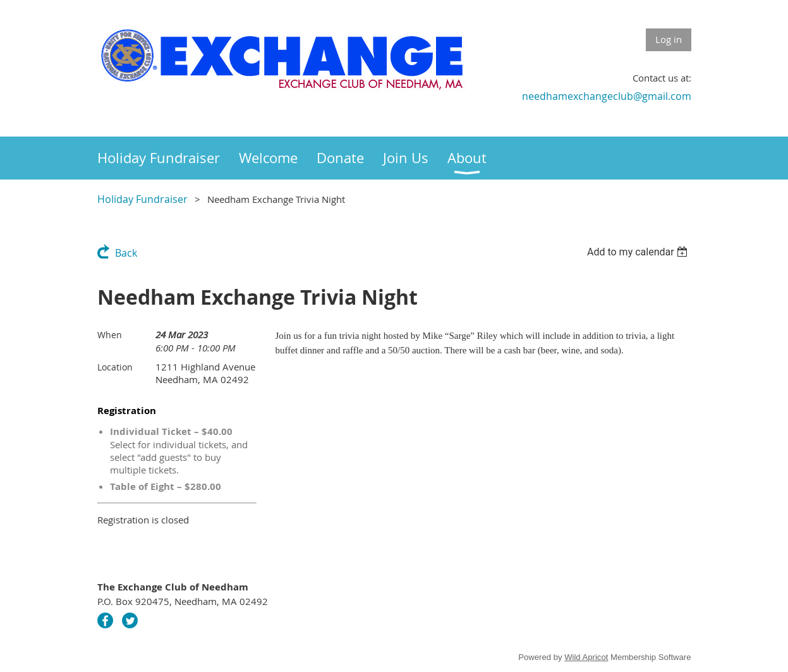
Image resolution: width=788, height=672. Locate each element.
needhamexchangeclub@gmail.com (607, 96)
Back (126, 253)
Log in (669, 39)
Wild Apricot (586, 657)
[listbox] (639, 252)
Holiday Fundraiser (142, 199)
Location (115, 367)
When (110, 335)
